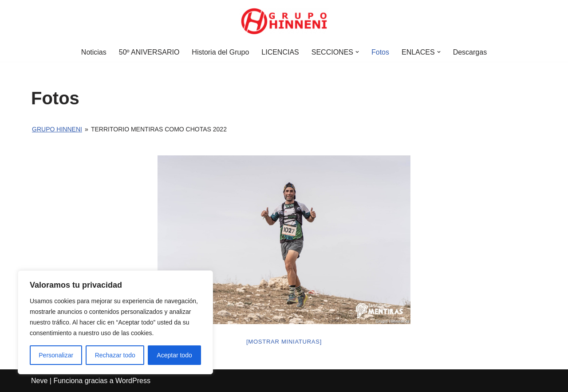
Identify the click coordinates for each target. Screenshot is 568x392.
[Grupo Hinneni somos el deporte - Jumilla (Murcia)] (284, 21)
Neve (39, 381)
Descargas (470, 52)
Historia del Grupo (220, 52)
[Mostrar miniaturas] (284, 342)
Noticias (94, 52)
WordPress (133, 381)
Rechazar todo (115, 355)
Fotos (380, 52)
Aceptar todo (174, 355)
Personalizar (56, 355)
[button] (357, 52)
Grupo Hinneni (57, 129)
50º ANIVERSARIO (149, 52)
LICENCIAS (280, 52)
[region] (115, 322)
